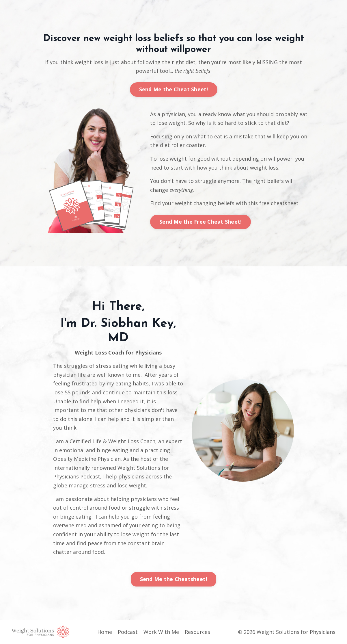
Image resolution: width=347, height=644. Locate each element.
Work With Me (161, 632)
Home (105, 632)
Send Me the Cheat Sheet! (174, 89)
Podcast (128, 632)
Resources (197, 632)
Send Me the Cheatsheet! (174, 579)
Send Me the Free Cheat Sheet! (200, 222)
